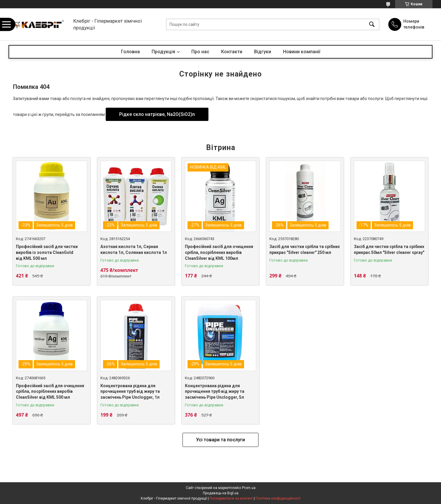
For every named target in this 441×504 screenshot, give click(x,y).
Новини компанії (302, 52)
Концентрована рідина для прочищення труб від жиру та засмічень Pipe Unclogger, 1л (130, 391)
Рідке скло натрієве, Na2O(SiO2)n (157, 114)
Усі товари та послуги (220, 440)
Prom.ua (249, 488)
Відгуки (263, 52)
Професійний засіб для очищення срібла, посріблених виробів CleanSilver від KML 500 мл (50, 391)
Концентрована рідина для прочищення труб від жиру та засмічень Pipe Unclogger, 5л (215, 391)
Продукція (163, 52)
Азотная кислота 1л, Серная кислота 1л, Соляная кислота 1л (134, 249)
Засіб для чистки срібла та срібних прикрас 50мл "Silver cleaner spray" (389, 249)
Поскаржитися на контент (231, 498)
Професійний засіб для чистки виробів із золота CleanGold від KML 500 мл (47, 252)
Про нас (200, 52)
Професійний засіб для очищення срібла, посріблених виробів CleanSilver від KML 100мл (219, 252)
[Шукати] (372, 24)
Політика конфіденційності (278, 498)
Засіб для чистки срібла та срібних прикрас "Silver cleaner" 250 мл (305, 249)
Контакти (232, 52)
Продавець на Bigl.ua (221, 493)
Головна (130, 52)
